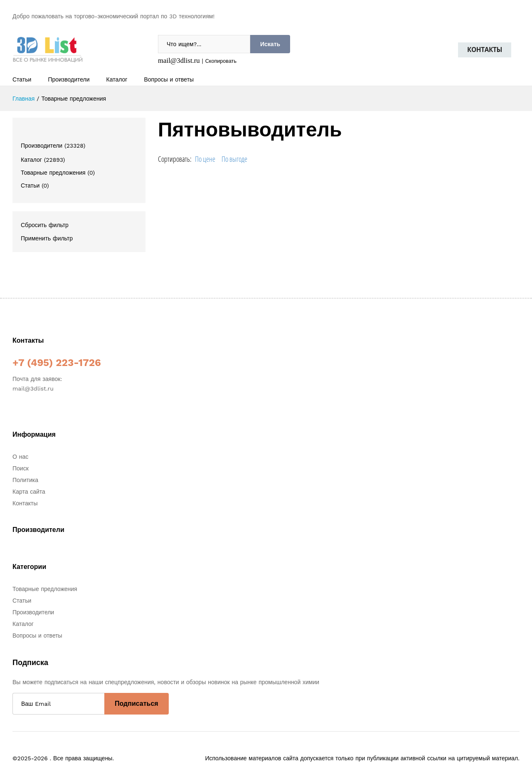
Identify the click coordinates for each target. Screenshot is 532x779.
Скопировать (221, 61)
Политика (25, 480)
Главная (23, 99)
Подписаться (137, 704)
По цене (205, 159)
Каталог (117, 79)
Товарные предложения (45, 589)
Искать (270, 44)
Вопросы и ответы (169, 79)
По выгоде (234, 159)
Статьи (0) (35, 185)
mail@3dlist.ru (179, 61)
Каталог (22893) (43, 160)
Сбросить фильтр (45, 225)
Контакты (485, 50)
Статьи (22, 79)
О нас (20, 457)
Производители (69, 79)
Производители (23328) (53, 146)
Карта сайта (29, 492)
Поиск (21, 468)
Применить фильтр (47, 238)
